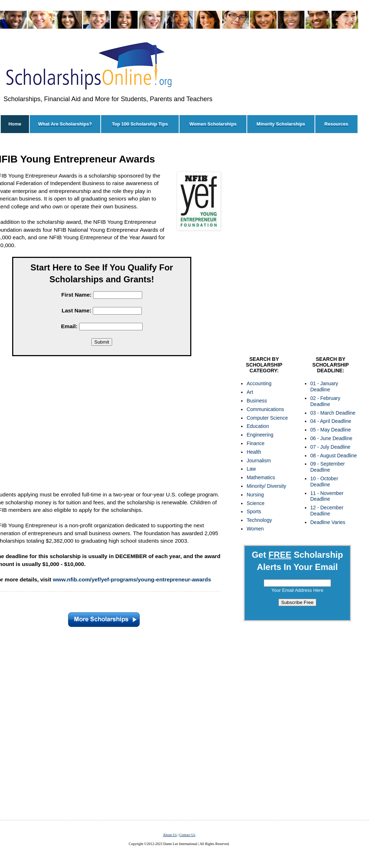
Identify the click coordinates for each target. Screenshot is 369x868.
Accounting (259, 383)
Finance (255, 443)
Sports (254, 511)
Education (258, 426)
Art (250, 392)
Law (251, 469)
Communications (265, 409)
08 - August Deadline (334, 456)
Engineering (260, 435)
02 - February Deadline (325, 401)
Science (255, 503)
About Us (170, 835)
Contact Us (187, 835)
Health (254, 452)
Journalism (259, 461)
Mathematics (261, 477)
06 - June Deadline (331, 438)
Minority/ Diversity (266, 486)
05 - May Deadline (331, 430)
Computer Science (267, 418)
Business (257, 401)
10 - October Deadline (324, 482)
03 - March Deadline (333, 413)
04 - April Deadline (331, 421)
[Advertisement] (103, 246)
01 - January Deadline (324, 386)
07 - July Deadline (330, 447)
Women (255, 529)
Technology (259, 520)
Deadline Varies (328, 522)
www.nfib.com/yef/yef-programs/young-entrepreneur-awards (132, 579)
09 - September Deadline (328, 467)
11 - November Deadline (327, 496)
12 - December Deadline (327, 511)
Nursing (255, 495)
